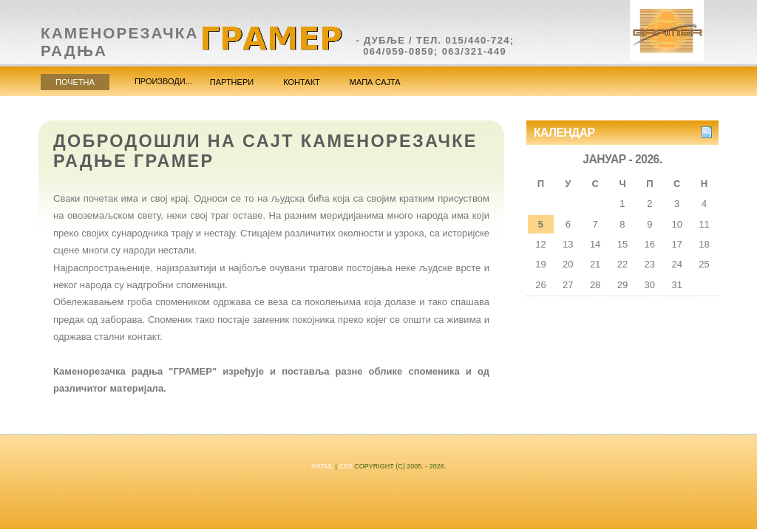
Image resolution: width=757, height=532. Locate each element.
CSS (346, 466)
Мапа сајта (375, 82)
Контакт (302, 82)
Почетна (75, 82)
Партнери (232, 82)
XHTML (322, 466)
